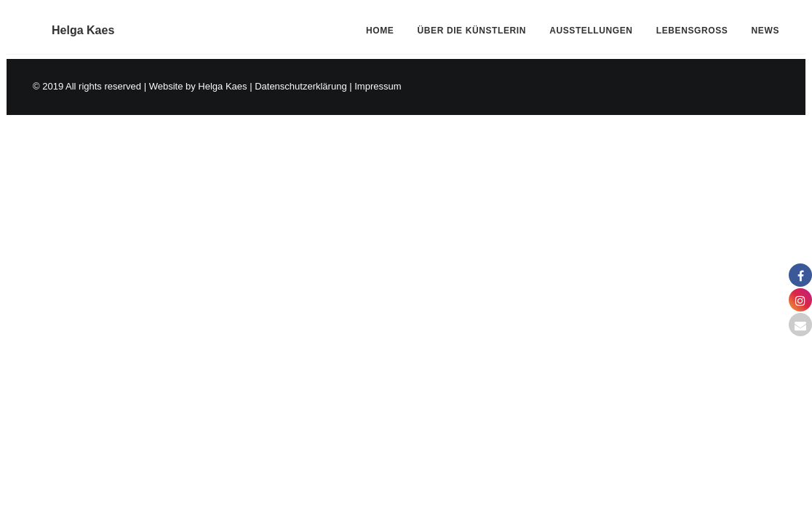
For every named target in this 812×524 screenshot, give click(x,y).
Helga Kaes (222, 86)
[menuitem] (385, 25)
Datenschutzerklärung (300, 86)
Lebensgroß (692, 25)
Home (380, 25)
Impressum (378, 86)
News (765, 25)
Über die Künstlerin (472, 25)
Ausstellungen (591, 25)
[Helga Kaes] (64, 25)
